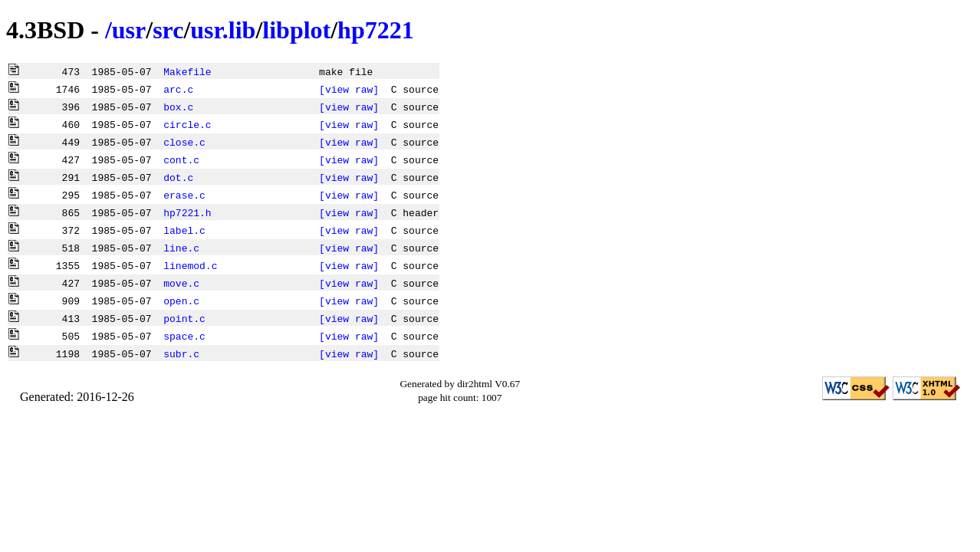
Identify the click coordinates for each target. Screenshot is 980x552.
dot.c (178, 177)
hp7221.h (187, 212)
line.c (181, 248)
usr (129, 30)
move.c (181, 283)
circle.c (187, 124)
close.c (184, 142)
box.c (178, 107)
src (168, 30)
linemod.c (190, 265)
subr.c (181, 353)
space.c (184, 336)
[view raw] (349, 89)
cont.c (181, 159)
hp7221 (376, 30)
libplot (296, 30)
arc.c (178, 89)
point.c (184, 318)
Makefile (187, 71)
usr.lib (223, 30)
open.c (181, 301)
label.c (184, 230)
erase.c (184, 195)
